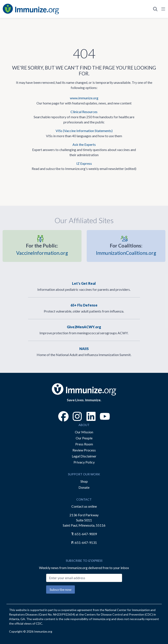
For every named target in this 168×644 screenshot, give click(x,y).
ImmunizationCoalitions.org (126, 249)
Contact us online (84, 506)
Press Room (84, 444)
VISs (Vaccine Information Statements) (84, 131)
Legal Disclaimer (84, 456)
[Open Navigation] (162, 9)
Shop (84, 481)
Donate (84, 487)
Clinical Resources (84, 112)
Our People (84, 438)
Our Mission (84, 432)
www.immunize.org (84, 98)
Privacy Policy (84, 462)
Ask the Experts (84, 144)
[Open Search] (155, 9)
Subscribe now (60, 589)
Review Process (84, 450)
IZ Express (84, 163)
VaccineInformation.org (42, 249)
